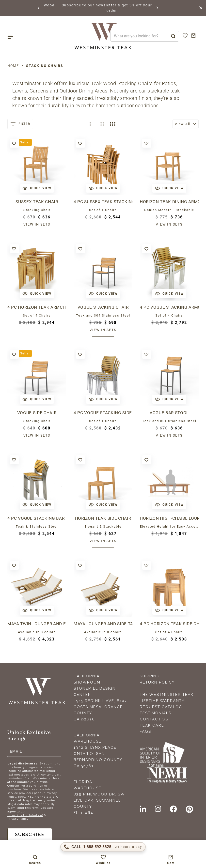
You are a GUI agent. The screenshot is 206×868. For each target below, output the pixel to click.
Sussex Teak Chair (37, 202)
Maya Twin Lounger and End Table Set (37, 624)
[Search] (173, 36)
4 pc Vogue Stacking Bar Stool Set (37, 518)
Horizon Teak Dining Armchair (169, 202)
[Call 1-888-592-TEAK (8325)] (103, 847)
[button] (39, 8)
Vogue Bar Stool (169, 413)
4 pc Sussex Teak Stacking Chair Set (103, 202)
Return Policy (157, 682)
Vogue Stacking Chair (103, 307)
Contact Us (154, 719)
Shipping (150, 676)
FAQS (145, 731)
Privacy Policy (18, 819)
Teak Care (152, 725)
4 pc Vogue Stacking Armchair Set (169, 307)
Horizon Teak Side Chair (103, 518)
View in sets (37, 224)
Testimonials (156, 713)
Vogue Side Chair (37, 413)
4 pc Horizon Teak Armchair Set (37, 307)
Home (13, 66)
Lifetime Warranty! (163, 701)
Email (16, 751)
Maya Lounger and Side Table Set (103, 624)
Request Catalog (161, 707)
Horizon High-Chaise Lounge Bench (169, 518)
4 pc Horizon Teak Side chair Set (169, 624)
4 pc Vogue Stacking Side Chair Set (103, 413)
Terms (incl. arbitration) (25, 815)
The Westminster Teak (167, 695)
